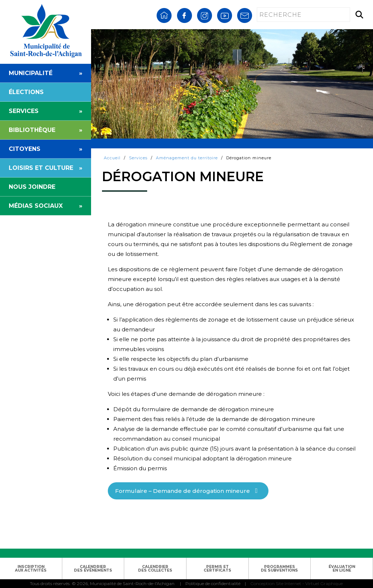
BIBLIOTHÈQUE (46, 130)
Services (138, 158)
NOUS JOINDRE (32, 187)
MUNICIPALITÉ (46, 73)
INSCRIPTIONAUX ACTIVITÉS (31, 568)
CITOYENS (46, 149)
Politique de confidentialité (213, 583)
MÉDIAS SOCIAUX (46, 206)
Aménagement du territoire (187, 158)
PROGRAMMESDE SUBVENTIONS (279, 568)
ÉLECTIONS (26, 92)
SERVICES (46, 111)
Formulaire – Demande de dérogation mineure (182, 491)
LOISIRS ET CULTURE (46, 168)
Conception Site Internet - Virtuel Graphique (297, 583)
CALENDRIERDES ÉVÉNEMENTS (93, 568)
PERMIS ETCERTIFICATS (217, 568)
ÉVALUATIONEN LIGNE (342, 568)
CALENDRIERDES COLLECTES (155, 568)
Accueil (112, 158)
